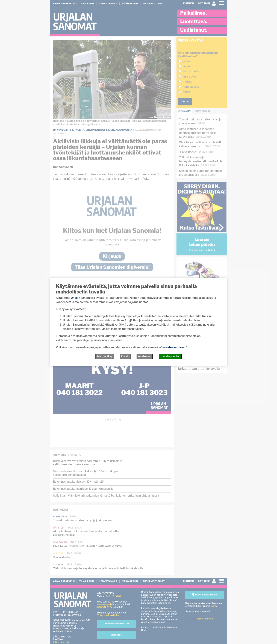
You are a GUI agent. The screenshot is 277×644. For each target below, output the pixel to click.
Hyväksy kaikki (170, 356)
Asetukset (145, 356)
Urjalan (75, 298)
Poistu (125, 356)
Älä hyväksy (105, 356)
